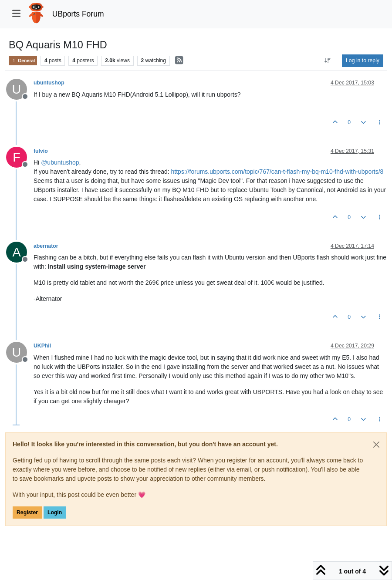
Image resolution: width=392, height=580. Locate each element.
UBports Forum (78, 14)
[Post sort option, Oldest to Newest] (328, 61)
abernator (46, 246)
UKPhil (42, 346)
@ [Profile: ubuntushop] (60, 162)
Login (55, 513)
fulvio (41, 151)
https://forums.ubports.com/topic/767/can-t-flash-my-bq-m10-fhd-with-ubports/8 (277, 172)
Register (27, 513)
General (23, 61)
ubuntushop (49, 83)
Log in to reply (363, 61)
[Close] (376, 445)
